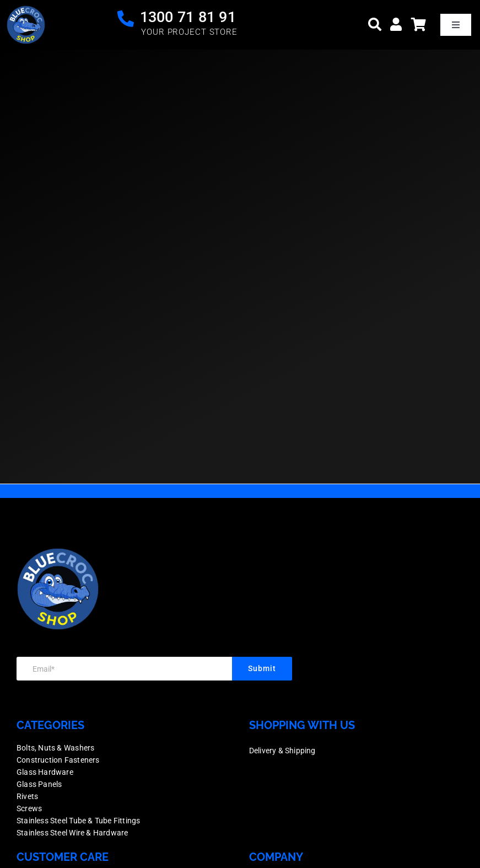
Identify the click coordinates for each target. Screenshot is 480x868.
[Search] (375, 25)
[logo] (26, 11)
